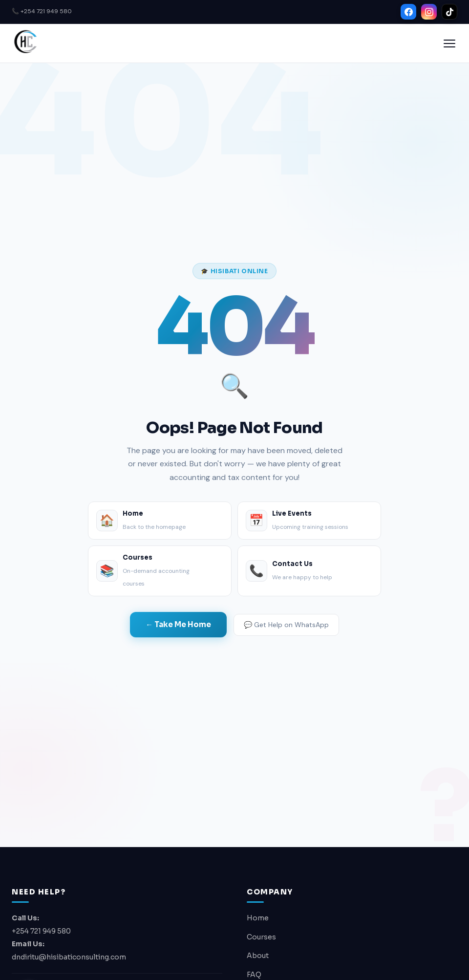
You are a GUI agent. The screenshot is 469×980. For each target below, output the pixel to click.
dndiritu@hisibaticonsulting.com (69, 957)
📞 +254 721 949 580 (42, 11)
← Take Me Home (178, 624)
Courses (261, 937)
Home (258, 918)
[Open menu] (449, 44)
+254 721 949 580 (41, 931)
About (258, 956)
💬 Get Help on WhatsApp (286, 625)
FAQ (254, 975)
